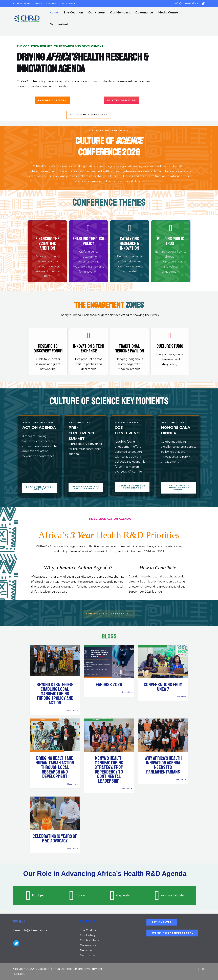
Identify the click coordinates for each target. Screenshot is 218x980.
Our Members (120, 13)
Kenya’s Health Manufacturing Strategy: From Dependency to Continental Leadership (109, 770)
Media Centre (170, 13)
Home (54, 13)
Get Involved (59, 24)
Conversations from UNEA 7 (163, 687)
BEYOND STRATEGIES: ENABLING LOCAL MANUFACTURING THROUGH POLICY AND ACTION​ (55, 694)
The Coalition (73, 13)
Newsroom (87, 950)
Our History (97, 13)
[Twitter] (203, 4)
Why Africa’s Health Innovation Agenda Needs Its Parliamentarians (163, 765)
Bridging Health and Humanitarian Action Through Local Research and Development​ (55, 768)
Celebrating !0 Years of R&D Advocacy (55, 839)
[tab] (35, 896)
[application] (180, 13)
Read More (72, 711)
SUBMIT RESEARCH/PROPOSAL (173, 933)
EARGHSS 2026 (109, 685)
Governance (144, 13)
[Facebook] (198, 969)
